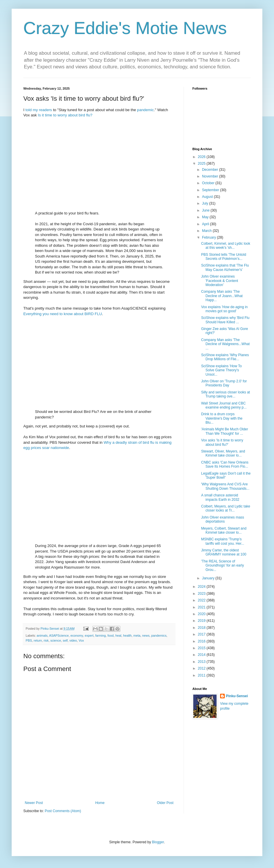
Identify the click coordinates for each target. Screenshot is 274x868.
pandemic (145, 110)
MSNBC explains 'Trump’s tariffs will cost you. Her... (223, 541)
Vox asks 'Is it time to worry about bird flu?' (222, 442)
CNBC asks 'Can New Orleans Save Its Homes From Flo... (225, 464)
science (56, 640)
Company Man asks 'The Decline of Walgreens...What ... (225, 344)
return (38, 640)
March (207, 231)
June (206, 210)
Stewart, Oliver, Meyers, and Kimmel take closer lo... (223, 453)
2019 (202, 621)
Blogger (158, 842)
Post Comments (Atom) (63, 811)
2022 (202, 600)
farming (101, 636)
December (211, 170)
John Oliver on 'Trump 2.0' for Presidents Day (224, 383)
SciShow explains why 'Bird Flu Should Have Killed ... (225, 320)
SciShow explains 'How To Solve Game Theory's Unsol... (221, 370)
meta (137, 636)
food (111, 636)
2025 (202, 164)
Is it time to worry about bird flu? (65, 115)
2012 (202, 668)
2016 (202, 641)
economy (77, 636)
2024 (202, 587)
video (73, 640)
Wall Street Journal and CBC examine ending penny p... (224, 405)
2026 (202, 157)
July (206, 203)
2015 (202, 648)
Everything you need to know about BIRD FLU (63, 314)
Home (100, 803)
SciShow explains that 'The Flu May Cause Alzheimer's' (225, 267)
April (206, 224)
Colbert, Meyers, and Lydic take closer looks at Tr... (226, 508)
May (206, 217)
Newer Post (34, 803)
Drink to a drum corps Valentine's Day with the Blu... (222, 418)
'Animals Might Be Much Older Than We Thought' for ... (225, 431)
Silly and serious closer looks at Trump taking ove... (225, 394)
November (211, 176)
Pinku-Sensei (237, 696)
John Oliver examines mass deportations (223, 519)
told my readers (39, 110)
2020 (202, 614)
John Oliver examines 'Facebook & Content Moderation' (220, 281)
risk (46, 640)
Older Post (165, 803)
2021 (202, 607)
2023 (202, 594)
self (65, 640)
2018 (202, 628)
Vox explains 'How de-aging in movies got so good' (224, 309)
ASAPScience (59, 636)
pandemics (159, 636)
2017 (202, 634)
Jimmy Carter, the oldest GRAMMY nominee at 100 (224, 552)
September (211, 190)
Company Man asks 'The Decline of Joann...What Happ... (222, 296)
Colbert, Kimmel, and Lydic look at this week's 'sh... (226, 246)
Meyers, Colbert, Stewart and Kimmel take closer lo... (224, 530)
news (146, 636)
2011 (202, 675)
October (209, 183)
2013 (202, 662)
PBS (29, 640)
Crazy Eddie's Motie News (125, 28)
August (208, 197)
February (209, 237)
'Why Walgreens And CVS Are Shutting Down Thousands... (225, 486)
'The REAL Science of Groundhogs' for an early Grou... (223, 566)
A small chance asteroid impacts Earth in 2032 (220, 497)
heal (118, 636)
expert (89, 636)
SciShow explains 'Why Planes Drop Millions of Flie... (225, 357)
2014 (202, 655)
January (209, 578)
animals (42, 636)
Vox (81, 640)
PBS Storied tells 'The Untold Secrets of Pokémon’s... (224, 257)
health (127, 636)
